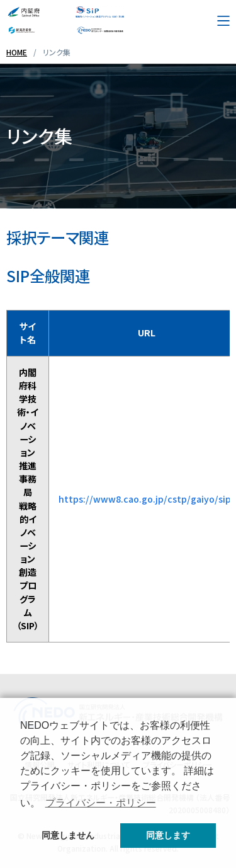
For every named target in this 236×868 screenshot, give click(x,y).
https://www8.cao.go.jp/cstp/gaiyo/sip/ (147, 499)
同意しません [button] (68, 835)
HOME (17, 52)
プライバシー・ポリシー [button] (101, 803)
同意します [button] (168, 835)
